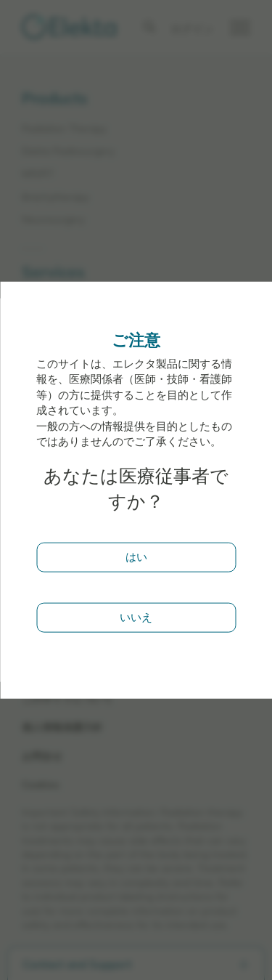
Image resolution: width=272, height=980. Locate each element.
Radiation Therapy (64, 128)
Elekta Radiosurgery (68, 151)
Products (55, 99)
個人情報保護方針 (62, 727)
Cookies (41, 784)
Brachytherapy (55, 197)
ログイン (192, 29)
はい (136, 557)
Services (53, 272)
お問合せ (42, 756)
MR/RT (38, 173)
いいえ (136, 616)
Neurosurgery (53, 219)
